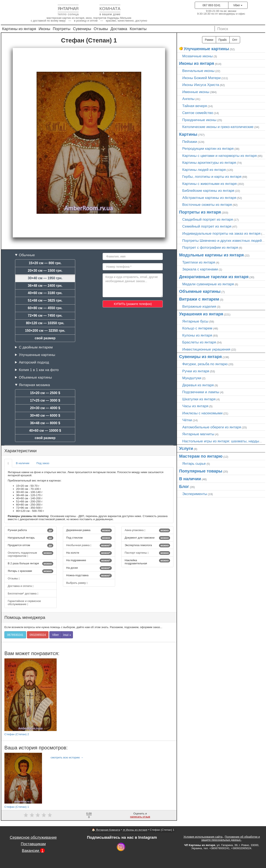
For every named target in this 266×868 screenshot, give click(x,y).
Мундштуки (192, 378)
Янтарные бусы (195, 321)
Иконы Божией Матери (201, 78)
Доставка (119, 29)
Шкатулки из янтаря (199, 399)
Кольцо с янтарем (197, 328)
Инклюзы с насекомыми (202, 413)
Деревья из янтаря (198, 385)
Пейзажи (190, 142)
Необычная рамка (89, 545)
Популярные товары (201, 471)
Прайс (223, 40)
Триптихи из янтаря (199, 262)
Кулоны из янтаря (197, 335)
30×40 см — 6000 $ (45, 415)
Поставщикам (33, 844)
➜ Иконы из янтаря (135, 830)
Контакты (138, 29)
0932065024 (38, 635)
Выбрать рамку (77, 583)
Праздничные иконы (199, 120)
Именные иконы (196, 92)
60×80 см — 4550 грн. (45, 308)
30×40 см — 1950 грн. (45, 278)
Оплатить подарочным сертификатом (31, 554)
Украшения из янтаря (201, 314)
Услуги (186, 448)
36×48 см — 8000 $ (45, 423)
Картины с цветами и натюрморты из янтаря (219, 156)
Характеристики (20, 451)
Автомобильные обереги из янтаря (212, 427)
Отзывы (101, 29)
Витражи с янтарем (199, 299)
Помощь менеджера (25, 617)
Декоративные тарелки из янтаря (214, 277)
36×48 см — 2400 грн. (45, 286)
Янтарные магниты (198, 434)
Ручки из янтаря (196, 371)
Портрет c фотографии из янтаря (210, 247)
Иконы (45, 29)
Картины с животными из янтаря (209, 184)
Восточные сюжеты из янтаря (207, 205)
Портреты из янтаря (200, 212)
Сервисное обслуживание (33, 837)
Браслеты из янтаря (199, 342)
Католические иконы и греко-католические (218, 127)
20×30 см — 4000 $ (45, 408)
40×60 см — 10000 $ (45, 431)
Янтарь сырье (194, 463)
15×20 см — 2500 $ (45, 393)
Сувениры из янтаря (200, 357)
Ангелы (188, 99)
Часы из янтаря (195, 406)
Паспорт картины (148, 553)
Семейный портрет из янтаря (207, 226)
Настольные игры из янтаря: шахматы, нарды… (222, 441)
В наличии (23, 463)
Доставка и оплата (21, 586)
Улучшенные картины (37, 355)
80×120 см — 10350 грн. (45, 323)
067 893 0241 (211, 5)
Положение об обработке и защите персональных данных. (231, 838)
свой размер (45, 338)
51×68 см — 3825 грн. (45, 300)
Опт (235, 40)
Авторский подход (34, 362)
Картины (188, 134)
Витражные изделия (199, 306)
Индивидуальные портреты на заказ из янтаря (221, 233)
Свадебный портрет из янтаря (207, 219)
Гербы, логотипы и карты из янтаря (212, 177)
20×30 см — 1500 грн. (45, 271)
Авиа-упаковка (148, 530)
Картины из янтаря (19, 29)
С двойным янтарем (36, 347)
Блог (184, 486)
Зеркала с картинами (200, 269)
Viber (238, 5)
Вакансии (33, 851)
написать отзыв (140, 817)
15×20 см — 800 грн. (45, 263)
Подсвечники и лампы (201, 392)
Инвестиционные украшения (206, 349)
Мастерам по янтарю (201, 456)
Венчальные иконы (198, 71)
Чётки (187, 420)
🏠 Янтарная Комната (106, 830)
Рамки (209, 40)
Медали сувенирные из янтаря (208, 284)
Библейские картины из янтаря (208, 191)
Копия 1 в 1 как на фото (39, 370)
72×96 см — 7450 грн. (45, 316)
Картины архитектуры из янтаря (209, 163)
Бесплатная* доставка (23, 593)
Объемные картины (35, 377)
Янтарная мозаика (34, 385)
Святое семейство (198, 113)
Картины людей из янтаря (204, 170)
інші (67, 635)
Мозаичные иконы (197, 56)
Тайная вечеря (195, 106)
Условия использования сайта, (203, 837)
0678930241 (15, 635)
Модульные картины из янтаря (211, 255)
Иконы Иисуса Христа (201, 85)
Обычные (27, 255)
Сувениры (82, 29)
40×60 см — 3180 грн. (45, 293)
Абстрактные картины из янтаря (209, 198)
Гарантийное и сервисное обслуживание (24, 603)
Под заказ (43, 463)
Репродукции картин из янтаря (208, 149)
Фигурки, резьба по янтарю (205, 364)
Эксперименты (195, 494)
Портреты (62, 29)
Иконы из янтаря (197, 63)
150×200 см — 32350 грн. (45, 331)
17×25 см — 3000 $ (45, 400)
